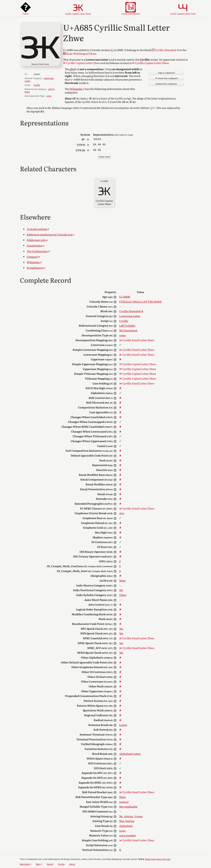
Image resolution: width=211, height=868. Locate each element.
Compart (32, 257)
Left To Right (127, 325)
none (49, 96)
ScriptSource (35, 268)
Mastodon (25, 864)
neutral (124, 802)
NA (121, 590)
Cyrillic (37, 85)
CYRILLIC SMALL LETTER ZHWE (140, 301)
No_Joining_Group (131, 816)
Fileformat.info (36, 240)
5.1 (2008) (125, 297)
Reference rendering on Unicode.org (49, 234)
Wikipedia (76, 89)
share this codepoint (166, 78)
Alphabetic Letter (130, 754)
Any (122, 513)
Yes (121, 629)
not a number (128, 835)
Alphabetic (126, 826)
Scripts (61, 864)
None (122, 580)
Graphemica (34, 245)
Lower (123, 725)
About (72, 864)
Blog (38, 864)
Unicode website (37, 229)
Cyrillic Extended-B (131, 311)
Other (123, 595)
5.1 (112, 50)
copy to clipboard (166, 73)
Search (50, 864)
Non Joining (127, 821)
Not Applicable (128, 806)
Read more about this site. (158, 859)
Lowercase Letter (130, 316)
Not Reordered (128, 330)
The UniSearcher (37, 251)
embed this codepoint (166, 84)
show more (104, 157)
